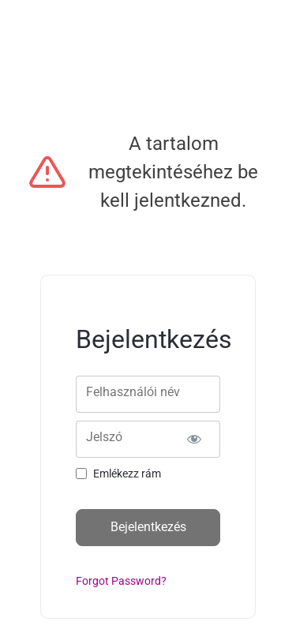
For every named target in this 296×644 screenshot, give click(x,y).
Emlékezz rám (127, 474)
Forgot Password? (121, 581)
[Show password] (195, 439)
